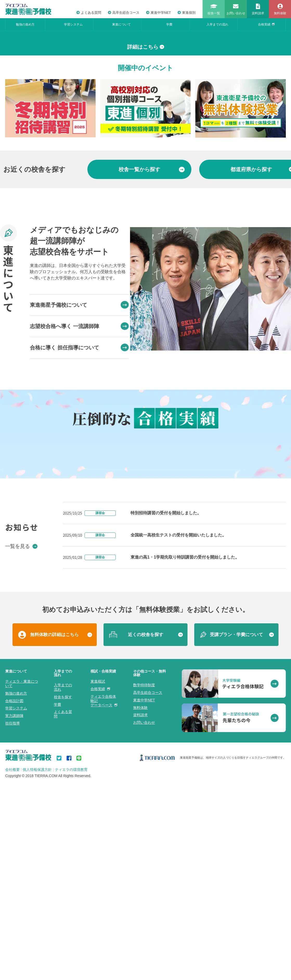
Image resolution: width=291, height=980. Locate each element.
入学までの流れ (217, 24)
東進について (121, 24)
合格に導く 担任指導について (79, 442)
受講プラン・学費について (236, 933)
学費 (169, 24)
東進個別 (187, 13)
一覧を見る (21, 845)
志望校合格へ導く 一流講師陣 (79, 421)
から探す (152, 264)
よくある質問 (89, 13)
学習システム (73, 24)
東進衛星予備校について (79, 400)
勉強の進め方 (25, 24)
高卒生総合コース (124, 13)
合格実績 (266, 24)
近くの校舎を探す (146, 933)
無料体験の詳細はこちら (54, 933)
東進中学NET (159, 13)
